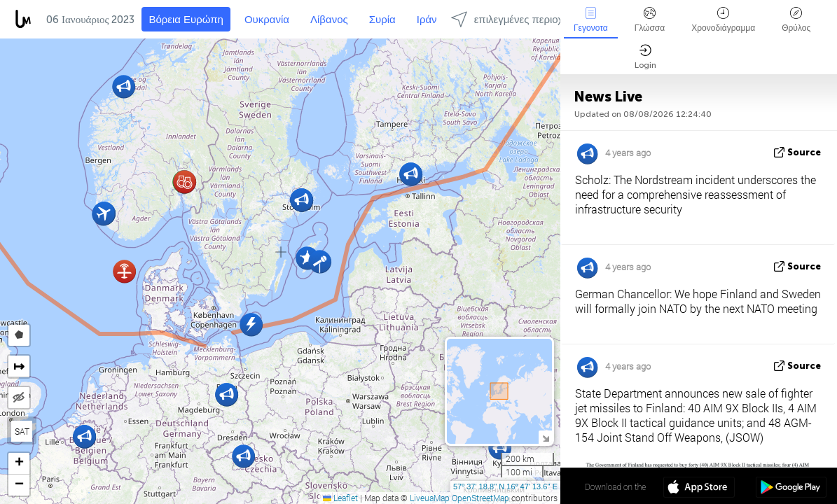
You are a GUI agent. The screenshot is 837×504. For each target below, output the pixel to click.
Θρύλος (796, 20)
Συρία (382, 20)
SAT (22, 431)
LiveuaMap (430, 498)
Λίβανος (329, 20)
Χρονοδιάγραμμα (723, 20)
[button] (124, 271)
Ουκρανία (267, 20)
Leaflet (340, 498)
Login (645, 57)
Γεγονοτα (591, 20)
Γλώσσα (650, 20)
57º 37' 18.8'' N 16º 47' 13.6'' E (505, 486)
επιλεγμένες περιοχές (512, 19)
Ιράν (427, 20)
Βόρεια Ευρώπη (186, 20)
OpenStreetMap (480, 498)
